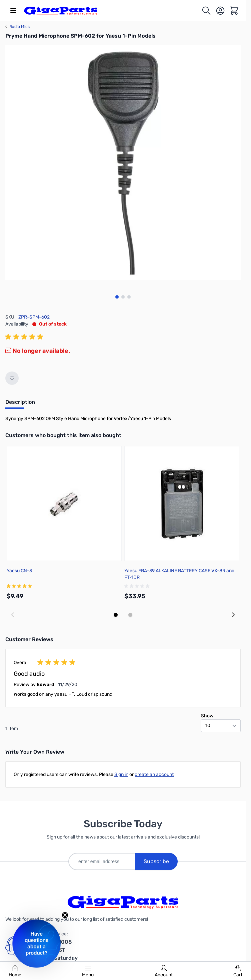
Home (15, 971)
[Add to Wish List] (12, 378)
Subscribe (156, 861)
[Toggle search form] (206, 11)
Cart (238, 971)
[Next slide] (233, 615)
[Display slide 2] (130, 615)
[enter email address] (102, 861)
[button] (36, 944)
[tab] (20, 404)
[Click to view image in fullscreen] (123, 163)
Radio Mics (17, 27)
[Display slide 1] (116, 615)
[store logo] (61, 11)
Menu (88, 971)
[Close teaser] (65, 915)
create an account (154, 774)
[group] (25, 337)
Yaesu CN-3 (19, 571)
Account (164, 971)
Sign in (121, 774)
